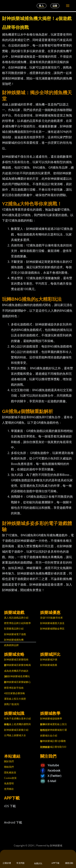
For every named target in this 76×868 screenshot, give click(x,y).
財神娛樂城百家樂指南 (16, 659)
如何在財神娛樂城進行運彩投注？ (54, 730)
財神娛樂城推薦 (49, 665)
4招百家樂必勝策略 (14, 693)
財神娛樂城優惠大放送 (52, 623)
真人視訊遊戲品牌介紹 (16, 618)
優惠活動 (69, 863)
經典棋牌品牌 (11, 645)
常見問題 (20, 863)
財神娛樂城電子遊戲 (15, 634)
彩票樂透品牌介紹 (14, 629)
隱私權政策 (10, 772)
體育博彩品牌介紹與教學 (17, 623)
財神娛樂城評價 (49, 659)
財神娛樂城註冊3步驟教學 (53, 741)
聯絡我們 (9, 767)
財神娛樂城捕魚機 (14, 640)
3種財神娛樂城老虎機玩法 (17, 676)
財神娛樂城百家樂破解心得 (17, 682)
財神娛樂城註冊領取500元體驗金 (53, 747)
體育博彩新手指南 (14, 688)
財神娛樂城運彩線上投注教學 (54, 724)
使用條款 (9, 789)
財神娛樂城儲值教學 (51, 719)
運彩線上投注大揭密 (15, 699)
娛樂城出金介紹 (49, 735)
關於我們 (9, 761)
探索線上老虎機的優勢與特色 (17, 724)
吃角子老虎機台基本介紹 (17, 719)
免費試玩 (38, 863)
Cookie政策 (10, 778)
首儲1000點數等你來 (51, 618)
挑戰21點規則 (12, 704)
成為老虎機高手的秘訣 (16, 671)
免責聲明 (9, 783)
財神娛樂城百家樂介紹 (16, 730)
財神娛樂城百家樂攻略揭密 (17, 665)
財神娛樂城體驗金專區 (52, 629)
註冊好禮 (7, 863)
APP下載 (55, 863)
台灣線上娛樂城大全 (15, 735)
